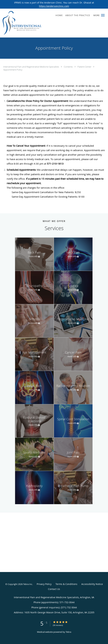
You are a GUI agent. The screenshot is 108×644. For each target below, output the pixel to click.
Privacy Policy (44, 584)
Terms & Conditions (66, 584)
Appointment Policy (13, 70)
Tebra (68, 632)
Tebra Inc (28, 584)
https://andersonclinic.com (54, 6)
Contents (68, 67)
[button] (103, 15)
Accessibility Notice (92, 584)
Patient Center (85, 67)
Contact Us (54, 589)
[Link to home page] (29, 23)
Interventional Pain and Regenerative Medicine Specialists (31, 67)
